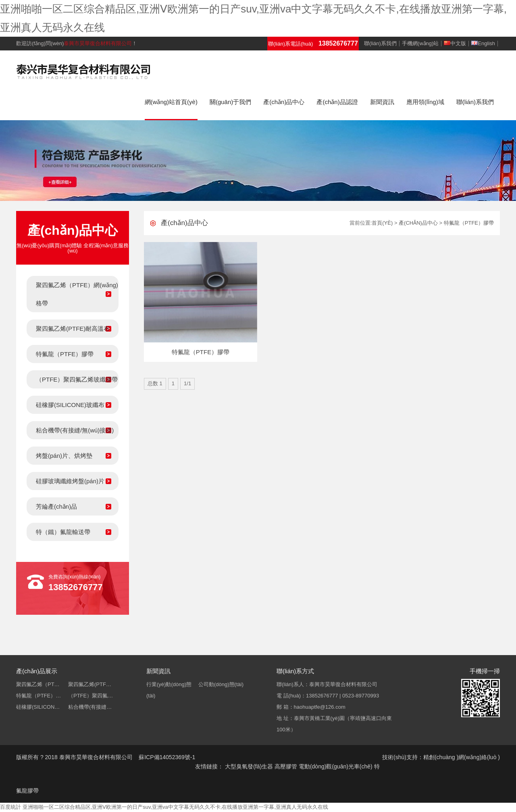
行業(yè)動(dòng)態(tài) (169, 690)
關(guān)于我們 (230, 102)
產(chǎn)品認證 (337, 102)
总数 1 (155, 383)
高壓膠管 (286, 766)
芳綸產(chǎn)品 (56, 506)
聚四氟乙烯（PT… (38, 684)
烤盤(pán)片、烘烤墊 (64, 456)
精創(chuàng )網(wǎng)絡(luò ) (462, 757)
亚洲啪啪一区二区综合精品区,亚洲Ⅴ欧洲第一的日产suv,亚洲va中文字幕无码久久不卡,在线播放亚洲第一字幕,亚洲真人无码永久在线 (175, 807)
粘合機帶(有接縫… (90, 707)
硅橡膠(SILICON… (38, 707)
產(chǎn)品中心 (284, 102)
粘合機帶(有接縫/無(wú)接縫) (75, 430)
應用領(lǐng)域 (425, 102)
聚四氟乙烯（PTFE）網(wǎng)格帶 (77, 294)
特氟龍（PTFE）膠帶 (65, 354)
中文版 (455, 44)
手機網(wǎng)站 (420, 44)
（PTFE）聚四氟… (91, 696)
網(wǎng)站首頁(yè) (171, 102)
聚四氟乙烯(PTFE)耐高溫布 (73, 329)
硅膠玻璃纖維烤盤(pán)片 (70, 481)
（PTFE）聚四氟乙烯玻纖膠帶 (77, 379)
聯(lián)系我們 (380, 44)
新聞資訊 (382, 102)
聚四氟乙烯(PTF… (90, 684)
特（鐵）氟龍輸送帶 (63, 532)
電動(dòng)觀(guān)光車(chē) (336, 766)
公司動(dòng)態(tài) (221, 684)
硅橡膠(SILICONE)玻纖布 (70, 405)
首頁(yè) (382, 223)
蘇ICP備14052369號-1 (167, 757)
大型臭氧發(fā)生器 (249, 766)
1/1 (187, 383)
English (483, 44)
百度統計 (10, 807)
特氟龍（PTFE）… (38, 696)
